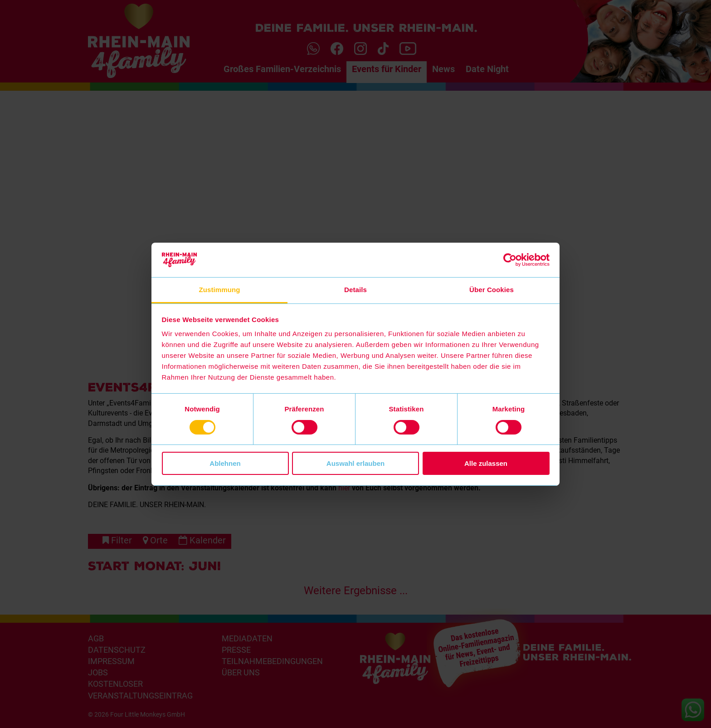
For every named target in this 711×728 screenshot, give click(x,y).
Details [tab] (355, 290)
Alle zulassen (486, 463)
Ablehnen (225, 463)
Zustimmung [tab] (220, 290)
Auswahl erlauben (355, 463)
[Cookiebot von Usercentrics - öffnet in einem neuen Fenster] (510, 260)
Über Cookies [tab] (492, 290)
